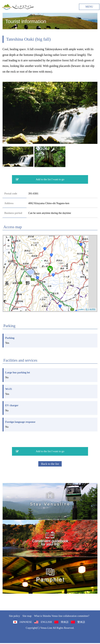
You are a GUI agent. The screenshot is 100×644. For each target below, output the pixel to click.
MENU (89, 7)
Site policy (14, 616)
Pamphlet (50, 575)
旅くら (50, 501)
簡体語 (65, 622)
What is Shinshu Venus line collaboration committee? (62, 616)
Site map (27, 616)
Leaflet (81, 309)
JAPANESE (26, 622)
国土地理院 (91, 309)
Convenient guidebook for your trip (50, 538)
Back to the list (50, 464)
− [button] (8, 246)
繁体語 (81, 622)
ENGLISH (46, 622)
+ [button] (8, 241)
